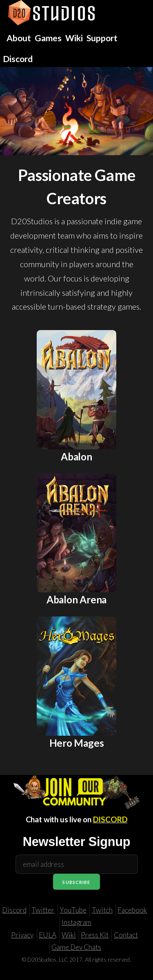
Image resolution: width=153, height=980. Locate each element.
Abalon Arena (76, 599)
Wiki (69, 935)
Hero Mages (77, 743)
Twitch (102, 910)
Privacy (22, 935)
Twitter (43, 910)
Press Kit (95, 935)
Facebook (132, 910)
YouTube (73, 910)
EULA (48, 935)
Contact (126, 935)
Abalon (76, 457)
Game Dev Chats (76, 947)
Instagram (76, 922)
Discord (14, 910)
